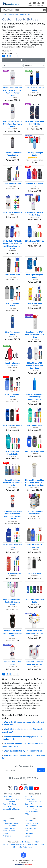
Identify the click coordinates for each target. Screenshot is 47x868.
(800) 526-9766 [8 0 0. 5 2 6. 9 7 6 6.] (29, 778)
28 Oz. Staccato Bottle (13, 184)
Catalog (5, 833)
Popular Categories (23, 10)
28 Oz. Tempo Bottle (34, 303)
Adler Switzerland (18, 844)
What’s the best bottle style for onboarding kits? (24, 751)
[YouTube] (36, 789)
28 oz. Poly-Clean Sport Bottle (35, 154)
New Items (29, 833)
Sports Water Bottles (23, 14)
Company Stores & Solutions (12, 825)
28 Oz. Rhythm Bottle (13, 574)
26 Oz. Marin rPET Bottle (12, 425)
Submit (41, 770)
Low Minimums (31, 826)
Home (4, 14)
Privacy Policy (30, 799)
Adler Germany (26, 842)
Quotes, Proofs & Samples (12, 800)
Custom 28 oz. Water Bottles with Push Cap (34, 632)
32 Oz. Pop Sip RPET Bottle (13, 396)
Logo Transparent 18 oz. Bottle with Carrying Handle (13, 602)
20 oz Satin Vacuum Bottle (13, 333)
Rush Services (30, 828)
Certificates (7, 836)
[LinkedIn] (31, 789)
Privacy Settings (35, 801)
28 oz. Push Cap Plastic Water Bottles (35, 513)
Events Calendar (9, 831)
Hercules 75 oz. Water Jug (35, 185)
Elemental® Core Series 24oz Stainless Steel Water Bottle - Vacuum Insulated (13, 515)
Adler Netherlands (25, 847)
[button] (23, 855)
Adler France (32, 844)
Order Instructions (9, 804)
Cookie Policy (30, 804)
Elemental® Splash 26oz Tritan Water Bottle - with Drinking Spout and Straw (35, 483)
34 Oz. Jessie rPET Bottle (35, 451)
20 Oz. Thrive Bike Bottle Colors (13, 546)
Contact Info (7, 796)
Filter (23, 60)
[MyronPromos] (11, 4)
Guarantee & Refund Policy (35, 808)
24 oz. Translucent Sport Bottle (35, 601)
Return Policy (7, 807)
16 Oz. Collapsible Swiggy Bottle (35, 89)
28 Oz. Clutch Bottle (34, 425)
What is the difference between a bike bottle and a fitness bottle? (23, 723)
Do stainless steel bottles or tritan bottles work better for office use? (22, 745)
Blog (4, 821)
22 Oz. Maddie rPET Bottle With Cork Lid (35, 546)
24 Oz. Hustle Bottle (13, 275)
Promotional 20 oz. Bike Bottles (13, 663)
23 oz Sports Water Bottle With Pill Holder (35, 123)
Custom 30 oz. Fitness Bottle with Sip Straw (35, 663)
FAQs (27, 814)
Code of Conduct (31, 812)
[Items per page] (34, 66)
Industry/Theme (9, 828)
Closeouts (29, 821)
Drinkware (11, 14)
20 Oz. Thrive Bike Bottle (13, 212)
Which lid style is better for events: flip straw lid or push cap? (23, 731)
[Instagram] (26, 789)
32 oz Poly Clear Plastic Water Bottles (13, 154)
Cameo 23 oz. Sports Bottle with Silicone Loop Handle (13, 483)
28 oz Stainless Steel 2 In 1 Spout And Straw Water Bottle (13, 124)
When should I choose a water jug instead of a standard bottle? (22, 738)
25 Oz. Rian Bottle (35, 574)
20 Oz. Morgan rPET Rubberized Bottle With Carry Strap (35, 366)
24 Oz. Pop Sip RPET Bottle (13, 305)
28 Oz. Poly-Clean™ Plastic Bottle (13, 453)
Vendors (28, 836)
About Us (29, 796)
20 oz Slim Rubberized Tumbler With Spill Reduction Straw (35, 397)
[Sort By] (13, 66)
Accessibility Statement (12, 809)
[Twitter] (10, 789)
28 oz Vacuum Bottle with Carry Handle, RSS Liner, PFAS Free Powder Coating (13, 92)
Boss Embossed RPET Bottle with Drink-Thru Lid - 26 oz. (35, 334)
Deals (27, 831)
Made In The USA (32, 823)
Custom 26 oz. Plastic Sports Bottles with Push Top (13, 633)
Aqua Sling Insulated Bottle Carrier (13, 364)
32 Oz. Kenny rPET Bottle (34, 241)
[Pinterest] (21, 789)
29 (40, 158)
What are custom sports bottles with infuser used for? (23, 757)
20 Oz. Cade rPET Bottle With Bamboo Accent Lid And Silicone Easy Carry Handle (13, 245)
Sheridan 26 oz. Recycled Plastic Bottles (35, 214)
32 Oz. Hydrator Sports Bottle (35, 276)
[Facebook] (16, 789)
